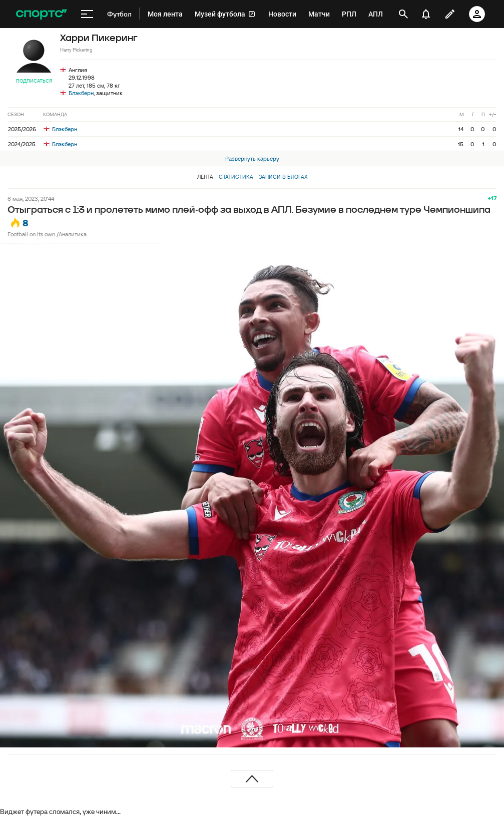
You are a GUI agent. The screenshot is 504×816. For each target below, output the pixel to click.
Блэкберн (81, 93)
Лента (205, 177)
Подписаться (34, 81)
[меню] (87, 14)
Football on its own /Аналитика (47, 234)
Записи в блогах (283, 177)
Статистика (236, 177)
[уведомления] (426, 14)
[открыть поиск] (403, 14)
